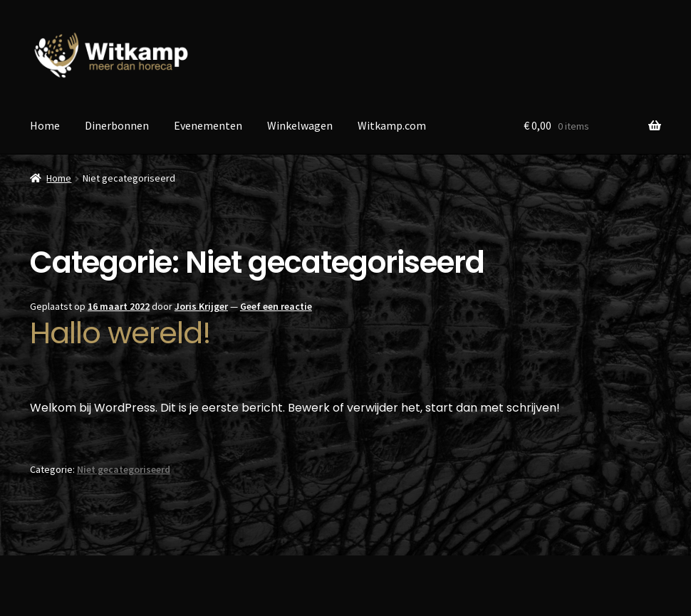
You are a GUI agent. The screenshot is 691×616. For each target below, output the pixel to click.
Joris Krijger (201, 306)
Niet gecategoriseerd (124, 469)
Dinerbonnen (117, 125)
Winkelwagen (300, 125)
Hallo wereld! (120, 333)
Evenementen (208, 125)
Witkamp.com (392, 125)
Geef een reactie (276, 306)
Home (45, 125)
